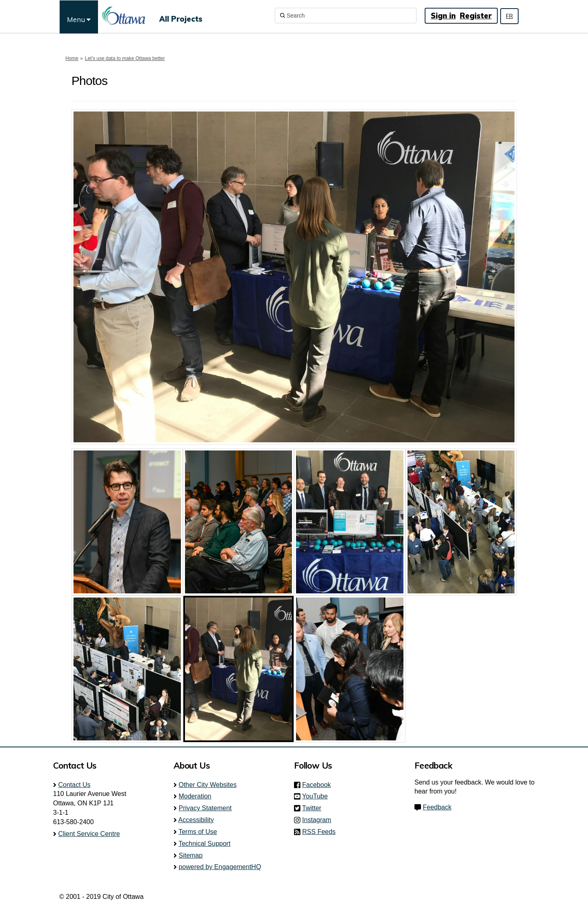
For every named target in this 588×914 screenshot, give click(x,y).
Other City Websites (207, 785)
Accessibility (196, 820)
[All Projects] (181, 16)
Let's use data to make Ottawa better (125, 58)
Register (476, 16)
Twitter (314, 808)
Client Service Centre (89, 834)
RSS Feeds (319, 832)
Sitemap (190, 855)
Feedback (437, 807)
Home (72, 58)
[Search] (346, 16)
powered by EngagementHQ (220, 867)
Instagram (319, 820)
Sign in (443, 16)
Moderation (195, 796)
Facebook (319, 785)
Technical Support (204, 844)
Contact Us (74, 785)
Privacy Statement (205, 808)
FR (509, 16)
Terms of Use (198, 832)
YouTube (317, 796)
